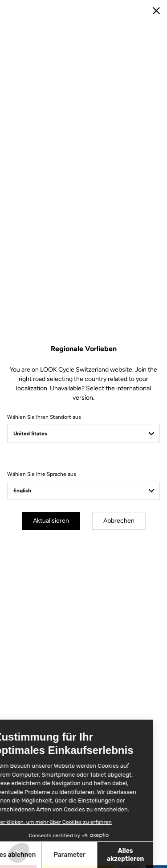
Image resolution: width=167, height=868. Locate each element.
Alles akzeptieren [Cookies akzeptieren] (79, 855)
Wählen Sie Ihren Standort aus (44, 417)
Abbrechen (119, 521)
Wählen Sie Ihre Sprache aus (42, 474)
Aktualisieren (51, 521)
